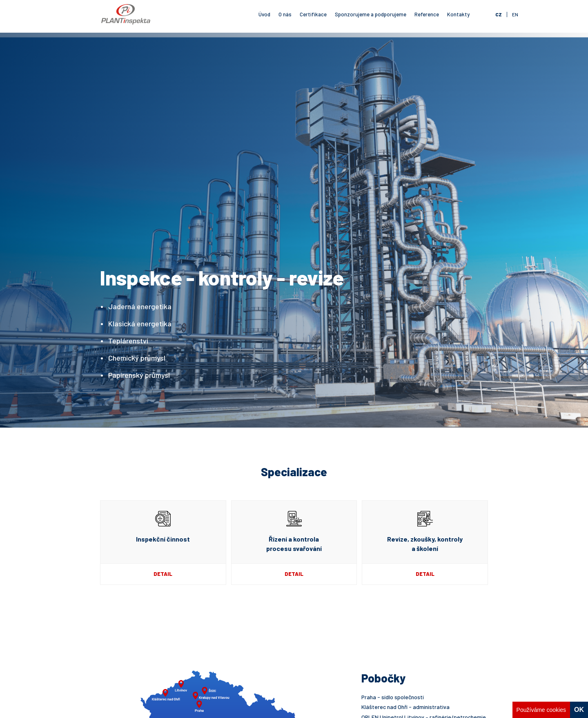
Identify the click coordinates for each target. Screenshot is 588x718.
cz (499, 14)
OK (579, 710)
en (515, 14)
